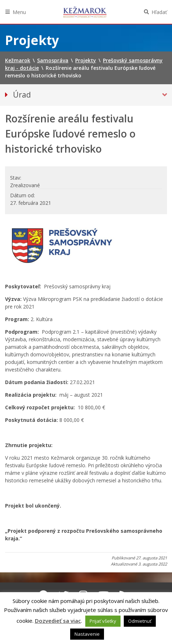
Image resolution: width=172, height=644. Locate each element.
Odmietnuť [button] (140, 621)
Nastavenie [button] (87, 634)
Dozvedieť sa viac (58, 621)
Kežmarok (85, 12)
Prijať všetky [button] (103, 621)
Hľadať (159, 12)
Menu (19, 12)
